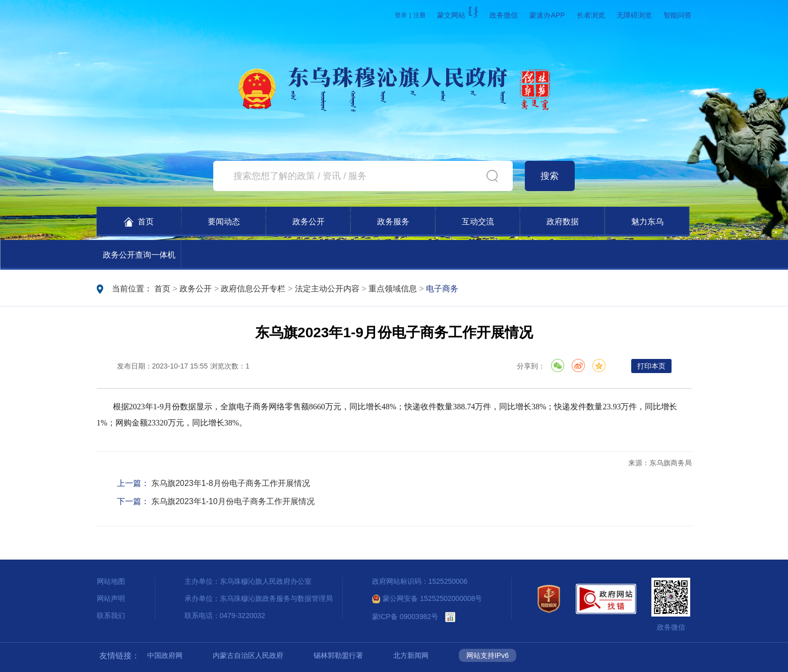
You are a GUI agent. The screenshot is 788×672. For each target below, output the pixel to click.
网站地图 (111, 581)
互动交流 (478, 222)
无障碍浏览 (634, 15)
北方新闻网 (411, 655)
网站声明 (111, 598)
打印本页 (651, 366)
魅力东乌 (647, 222)
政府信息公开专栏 (253, 289)
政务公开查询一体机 (139, 255)
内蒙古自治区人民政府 (248, 655)
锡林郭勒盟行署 (338, 655)
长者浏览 (591, 15)
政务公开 (309, 222)
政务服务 (393, 222)
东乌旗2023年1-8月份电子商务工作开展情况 (231, 483)
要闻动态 (224, 222)
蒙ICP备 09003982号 (405, 617)
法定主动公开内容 (327, 289)
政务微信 (504, 15)
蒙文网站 (458, 15)
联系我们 (111, 616)
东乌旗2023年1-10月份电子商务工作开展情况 (233, 501)
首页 (139, 222)
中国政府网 (165, 655)
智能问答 (678, 15)
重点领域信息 (393, 289)
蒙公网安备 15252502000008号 (427, 598)
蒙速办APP (547, 15)
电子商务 (442, 289)
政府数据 (563, 222)
